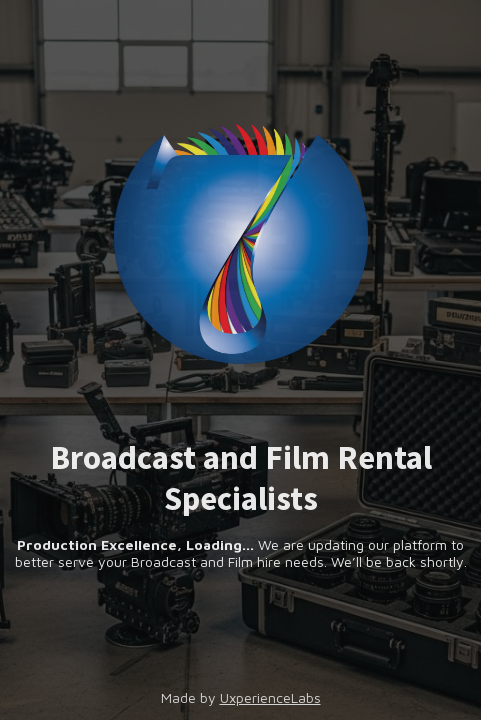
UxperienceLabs (270, 697)
